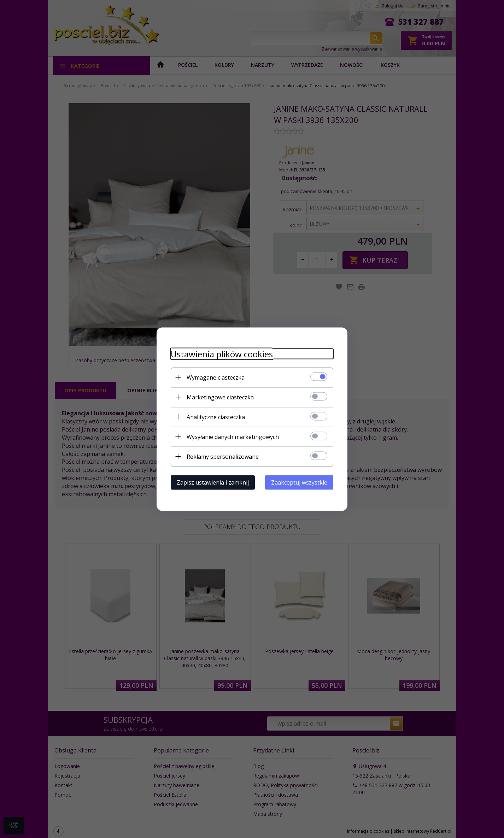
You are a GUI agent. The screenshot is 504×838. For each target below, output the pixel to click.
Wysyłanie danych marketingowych (233, 436)
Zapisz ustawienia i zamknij (213, 482)
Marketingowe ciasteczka (220, 397)
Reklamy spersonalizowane (223, 456)
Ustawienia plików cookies (222, 354)
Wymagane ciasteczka (216, 377)
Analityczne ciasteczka (216, 417)
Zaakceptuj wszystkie (299, 482)
